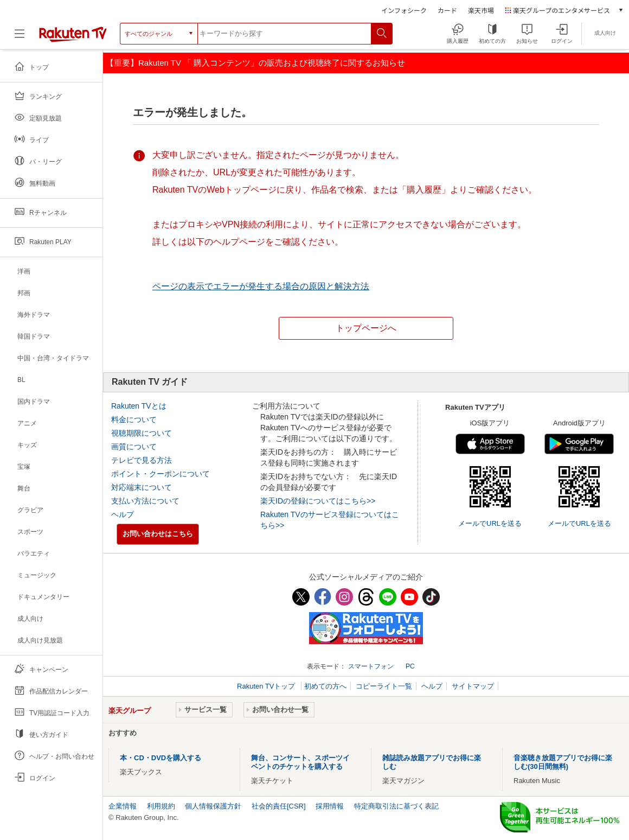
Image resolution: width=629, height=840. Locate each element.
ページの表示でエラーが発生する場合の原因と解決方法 (261, 286)
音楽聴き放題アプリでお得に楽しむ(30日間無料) (563, 762)
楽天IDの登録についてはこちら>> (318, 501)
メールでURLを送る (490, 523)
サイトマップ (473, 686)
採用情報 (330, 806)
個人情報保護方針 (213, 806)
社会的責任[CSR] (279, 806)
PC (410, 666)
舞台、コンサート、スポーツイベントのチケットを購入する (300, 762)
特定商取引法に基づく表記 (396, 806)
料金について (134, 419)
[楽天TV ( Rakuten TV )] (73, 37)
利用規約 (161, 806)
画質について (134, 447)
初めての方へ (325, 686)
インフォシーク (404, 10)
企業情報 (123, 806)
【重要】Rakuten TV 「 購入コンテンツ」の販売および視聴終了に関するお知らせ (255, 63)
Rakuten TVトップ (267, 686)
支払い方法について (145, 501)
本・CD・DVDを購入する (161, 758)
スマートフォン (371, 666)
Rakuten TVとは (139, 406)
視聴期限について (142, 433)
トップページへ (366, 328)
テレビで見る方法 (142, 460)
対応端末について (142, 487)
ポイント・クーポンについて (161, 474)
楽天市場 (481, 10)
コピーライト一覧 (384, 686)
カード (447, 10)
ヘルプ (123, 514)
